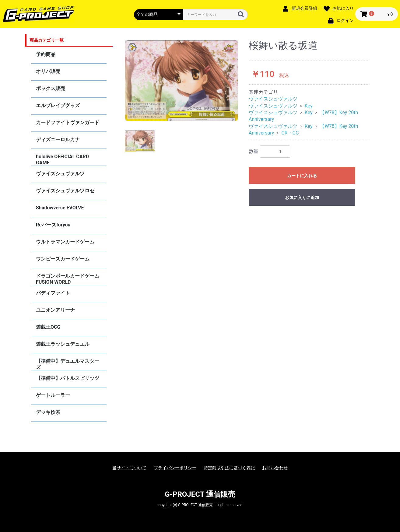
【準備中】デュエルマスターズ (68, 364)
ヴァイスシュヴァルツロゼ (65, 191)
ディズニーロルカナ (58, 140)
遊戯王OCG (48, 327)
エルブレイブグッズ (58, 105)
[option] (181, 81)
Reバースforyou (53, 225)
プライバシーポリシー (175, 468)
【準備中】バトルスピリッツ (68, 378)
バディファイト (53, 293)
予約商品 (46, 54)
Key (309, 106)
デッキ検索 (48, 412)
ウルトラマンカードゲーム (65, 242)
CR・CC (290, 133)
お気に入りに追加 (302, 198)
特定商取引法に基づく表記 (229, 468)
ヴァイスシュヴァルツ (60, 174)
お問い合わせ (275, 468)
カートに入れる (302, 176)
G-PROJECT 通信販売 (200, 494)
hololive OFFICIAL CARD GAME (62, 160)
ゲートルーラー (53, 395)
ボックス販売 (51, 88)
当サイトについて (129, 468)
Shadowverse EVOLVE (60, 208)
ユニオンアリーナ (55, 310)
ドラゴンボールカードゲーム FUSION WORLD (68, 279)
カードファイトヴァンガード (68, 123)
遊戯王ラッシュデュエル (63, 344)
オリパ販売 (48, 71)
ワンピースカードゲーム (63, 259)
